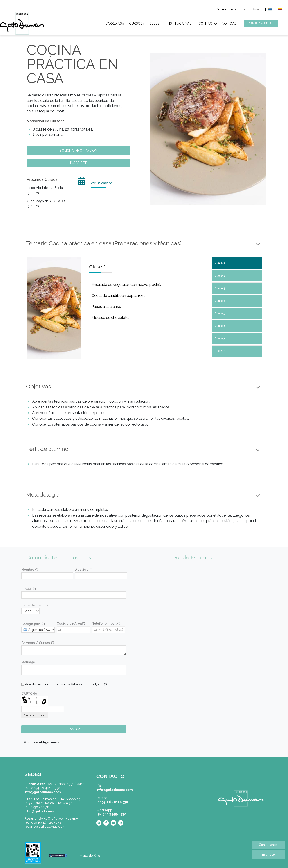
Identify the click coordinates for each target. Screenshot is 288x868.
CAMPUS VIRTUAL (261, 23)
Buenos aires (226, 9)
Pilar (244, 9)
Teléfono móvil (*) (106, 623)
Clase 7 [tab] (220, 338)
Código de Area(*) (71, 623)
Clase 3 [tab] (220, 288)
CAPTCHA (29, 693)
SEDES (155, 23)
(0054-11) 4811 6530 (112, 802)
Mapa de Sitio (90, 855)
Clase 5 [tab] (220, 313)
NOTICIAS (229, 23)
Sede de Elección (36, 605)
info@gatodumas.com (115, 790)
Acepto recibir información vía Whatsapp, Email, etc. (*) (64, 684)
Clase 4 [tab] (220, 301)
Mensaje (28, 662)
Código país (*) (33, 624)
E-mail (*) (29, 589)
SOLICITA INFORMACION (79, 150)
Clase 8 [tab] (220, 351)
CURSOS (136, 23)
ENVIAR (74, 729)
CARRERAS (114, 23)
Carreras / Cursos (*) (38, 643)
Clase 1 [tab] (220, 263)
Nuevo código (34, 715)
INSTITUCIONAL (179, 23)
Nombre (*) (30, 569)
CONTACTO (208, 23)
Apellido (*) (84, 569)
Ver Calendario (101, 183)
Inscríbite (268, 854)
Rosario (258, 9)
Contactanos (268, 845)
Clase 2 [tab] (220, 276)
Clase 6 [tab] (220, 326)
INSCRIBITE (79, 163)
